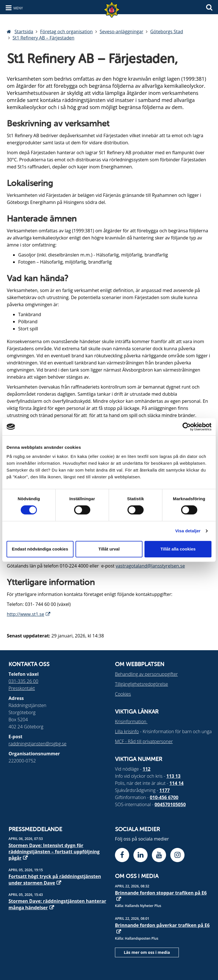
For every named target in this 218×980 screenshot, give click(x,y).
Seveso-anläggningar (121, 32)
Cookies (123, 694)
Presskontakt (22, 688)
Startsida (24, 32)
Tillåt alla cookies (178, 549)
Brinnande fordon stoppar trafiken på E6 (161, 893)
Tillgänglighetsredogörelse (142, 684)
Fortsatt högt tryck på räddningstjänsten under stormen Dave (55, 879)
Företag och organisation (66, 32)
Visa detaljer (188, 531)
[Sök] (209, 7)
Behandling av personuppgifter (146, 674)
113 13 (173, 776)
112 (147, 769)
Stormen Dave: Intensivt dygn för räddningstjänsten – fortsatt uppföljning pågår (54, 852)
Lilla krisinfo (127, 731)
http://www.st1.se (26, 614)
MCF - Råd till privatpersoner (144, 741)
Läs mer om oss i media (147, 952)
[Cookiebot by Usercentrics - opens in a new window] (187, 427)
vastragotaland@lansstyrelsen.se (150, 566)
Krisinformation (131, 722)
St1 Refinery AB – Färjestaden (43, 38)
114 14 (177, 783)
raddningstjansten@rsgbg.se (37, 744)
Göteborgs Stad (167, 32)
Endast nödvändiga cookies (40, 549)
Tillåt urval (109, 549)
